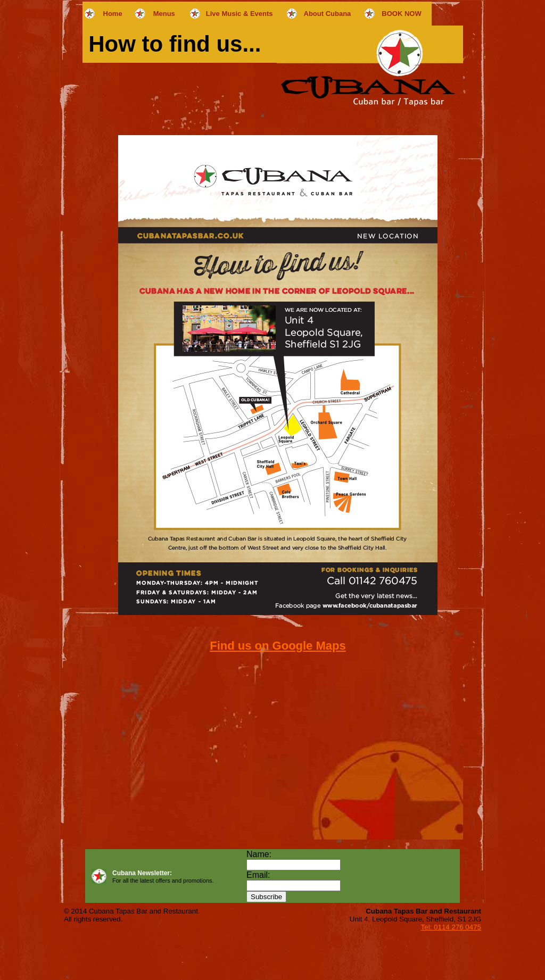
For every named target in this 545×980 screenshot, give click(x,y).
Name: (259, 854)
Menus (164, 14)
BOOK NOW (401, 14)
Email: (258, 875)
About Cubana (328, 14)
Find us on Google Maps (278, 646)
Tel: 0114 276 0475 (451, 927)
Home (113, 14)
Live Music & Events (240, 14)
